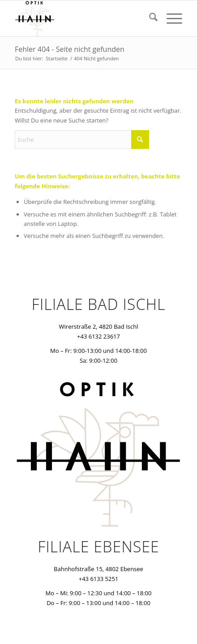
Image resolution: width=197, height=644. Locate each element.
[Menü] (170, 18)
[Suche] (149, 18)
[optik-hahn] (82, 18)
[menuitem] (149, 18)
